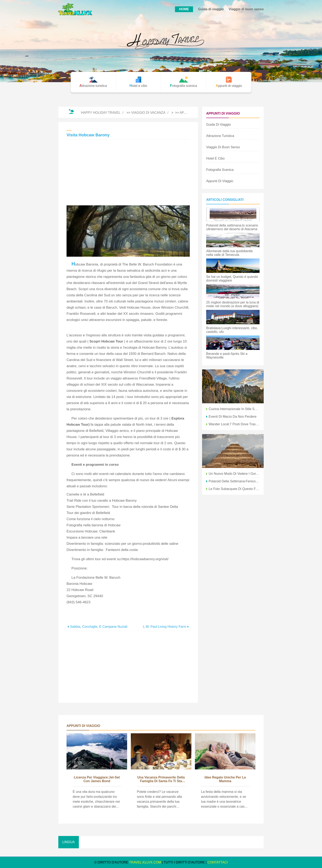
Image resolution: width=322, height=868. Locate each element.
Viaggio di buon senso (246, 9)
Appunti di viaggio (220, 181)
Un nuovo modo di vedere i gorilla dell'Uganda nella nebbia (234, 474)
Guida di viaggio (211, 9)
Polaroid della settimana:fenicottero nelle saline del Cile (234, 481)
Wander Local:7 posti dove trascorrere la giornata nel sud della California (234, 424)
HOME (184, 9)
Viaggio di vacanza (148, 113)
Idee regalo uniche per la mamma (225, 779)
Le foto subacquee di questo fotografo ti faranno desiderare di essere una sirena (234, 489)
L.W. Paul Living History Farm (165, 627)
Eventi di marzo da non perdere (233, 417)
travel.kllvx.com (145, 862)
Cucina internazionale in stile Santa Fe (234, 409)
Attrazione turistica (220, 136)
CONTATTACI (218, 862)
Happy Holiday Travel (101, 113)
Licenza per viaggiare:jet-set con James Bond (97, 779)
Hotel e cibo (215, 158)
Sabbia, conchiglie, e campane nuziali (99, 627)
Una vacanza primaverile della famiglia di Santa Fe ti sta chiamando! (161, 779)
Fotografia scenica (220, 170)
